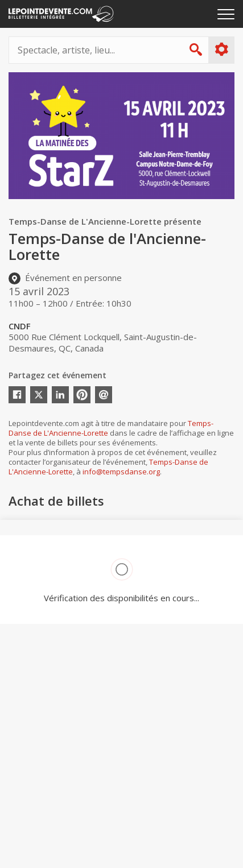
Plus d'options (221, 49)
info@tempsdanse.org (121, 472)
